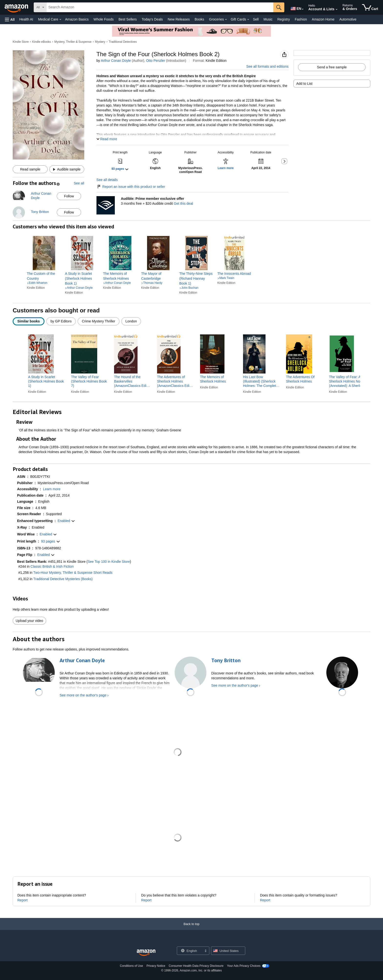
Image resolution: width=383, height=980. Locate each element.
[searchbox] (160, 7)
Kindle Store (21, 42)
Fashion (301, 19)
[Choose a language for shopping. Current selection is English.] (190, 951)
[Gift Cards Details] (248, 20)
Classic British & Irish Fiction (52, 566)
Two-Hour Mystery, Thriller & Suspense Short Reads (73, 573)
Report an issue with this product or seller (131, 187)
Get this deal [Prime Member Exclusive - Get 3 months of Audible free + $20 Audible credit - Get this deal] (183, 203)
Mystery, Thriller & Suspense (73, 42)
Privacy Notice (156, 966)
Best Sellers (128, 19)
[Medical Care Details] (60, 20)
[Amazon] (17, 7)
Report (22, 900)
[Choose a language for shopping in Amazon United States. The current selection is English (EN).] (296, 8)
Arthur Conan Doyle (116, 61)
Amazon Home (323, 19)
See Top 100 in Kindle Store (109, 562)
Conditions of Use (132, 966)
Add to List (304, 84)
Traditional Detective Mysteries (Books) (63, 579)
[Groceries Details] (226, 20)
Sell (256, 19)
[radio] (29, 321)
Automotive (348, 19)
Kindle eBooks (42, 42)
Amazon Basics (77, 19)
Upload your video (29, 621)
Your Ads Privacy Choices (244, 966)
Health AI (26, 19)
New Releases (179, 19)
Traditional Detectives (123, 42)
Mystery (100, 42)
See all (79, 183)
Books (199, 19)
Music (268, 19)
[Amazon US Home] (146, 953)
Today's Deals (152, 19)
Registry (283, 19)
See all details (107, 180)
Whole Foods (104, 19)
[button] (10, 19)
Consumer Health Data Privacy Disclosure (196, 966)
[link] (44, 276)
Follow (69, 196)
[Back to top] (191, 929)
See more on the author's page (83, 695)
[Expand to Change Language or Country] (303, 9)
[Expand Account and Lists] (337, 10)
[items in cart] (370, 7)
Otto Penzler (156, 61)
